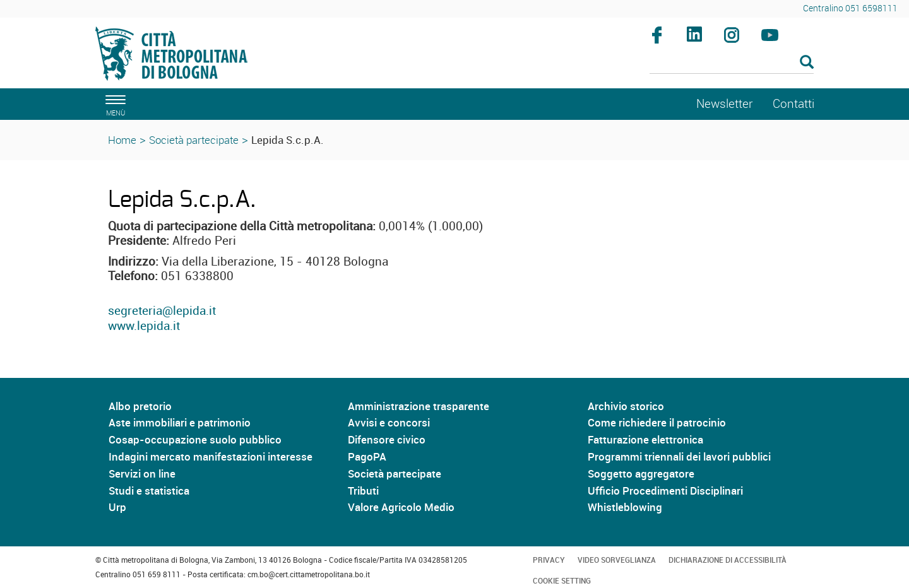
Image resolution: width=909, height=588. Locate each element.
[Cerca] (732, 63)
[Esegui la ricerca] (807, 63)
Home (122, 140)
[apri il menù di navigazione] (114, 104)
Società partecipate (194, 140)
